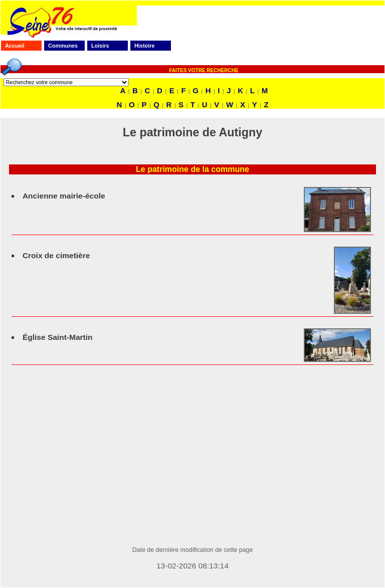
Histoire (144, 46)
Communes (63, 46)
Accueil (15, 46)
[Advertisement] (192, 467)
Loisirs (100, 46)
